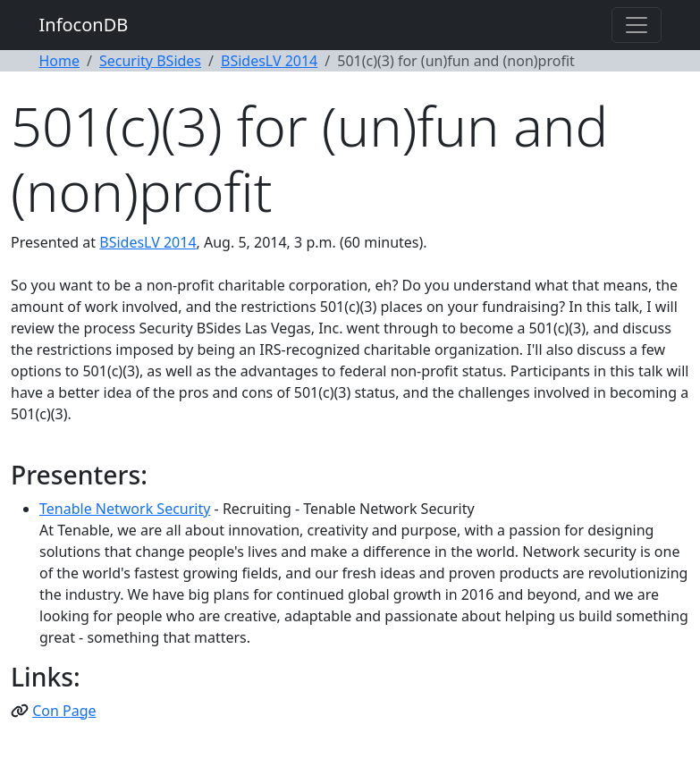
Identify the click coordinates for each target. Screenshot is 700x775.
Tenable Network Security (125, 509)
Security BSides (150, 61)
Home (60, 61)
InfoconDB (84, 25)
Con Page (64, 711)
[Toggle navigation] (637, 25)
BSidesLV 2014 (269, 61)
